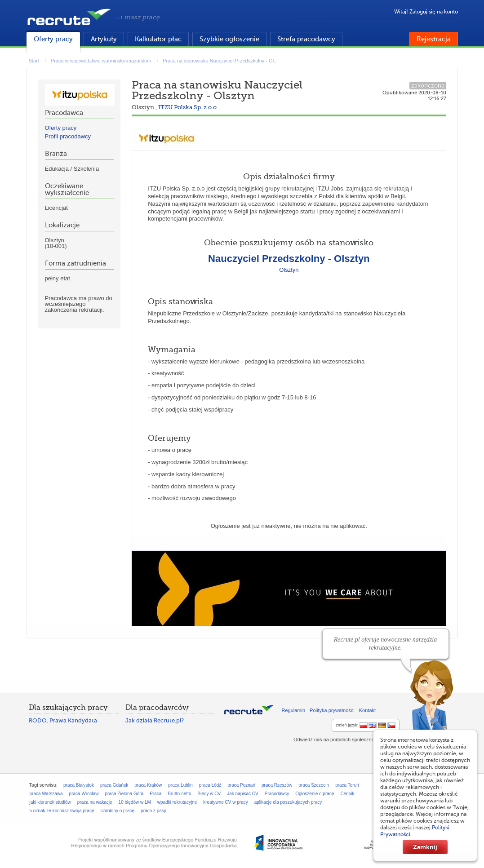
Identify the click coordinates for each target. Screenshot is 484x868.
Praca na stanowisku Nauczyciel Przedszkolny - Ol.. (220, 61)
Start (34, 61)
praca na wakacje (95, 802)
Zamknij (425, 847)
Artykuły (104, 39)
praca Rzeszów (277, 785)
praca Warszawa (46, 794)
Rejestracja (434, 39)
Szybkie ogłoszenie (229, 39)
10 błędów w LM (135, 802)
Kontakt (367, 710)
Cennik (347, 794)
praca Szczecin (314, 785)
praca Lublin (180, 785)
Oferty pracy (53, 39)
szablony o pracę (117, 811)
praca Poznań (241, 785)
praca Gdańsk (114, 785)
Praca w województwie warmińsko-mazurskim (101, 61)
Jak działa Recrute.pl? (155, 720)
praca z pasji (153, 811)
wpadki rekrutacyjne (177, 802)
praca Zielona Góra (124, 794)
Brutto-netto (179, 794)
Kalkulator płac (158, 39)
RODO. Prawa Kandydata (63, 720)
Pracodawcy (277, 794)
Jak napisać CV (242, 794)
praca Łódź (210, 785)
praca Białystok (79, 785)
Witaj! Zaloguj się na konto (426, 12)
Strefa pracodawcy (306, 39)
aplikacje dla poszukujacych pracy (288, 802)
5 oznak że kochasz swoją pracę (62, 811)
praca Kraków (148, 785)
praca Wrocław (84, 794)
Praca (155, 794)
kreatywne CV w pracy (225, 802)
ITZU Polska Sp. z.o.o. (188, 107)
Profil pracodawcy (68, 136)
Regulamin (294, 710)
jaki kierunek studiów (50, 802)
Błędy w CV (209, 794)
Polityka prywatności (332, 710)
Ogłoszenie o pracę (315, 794)
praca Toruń (347, 785)
